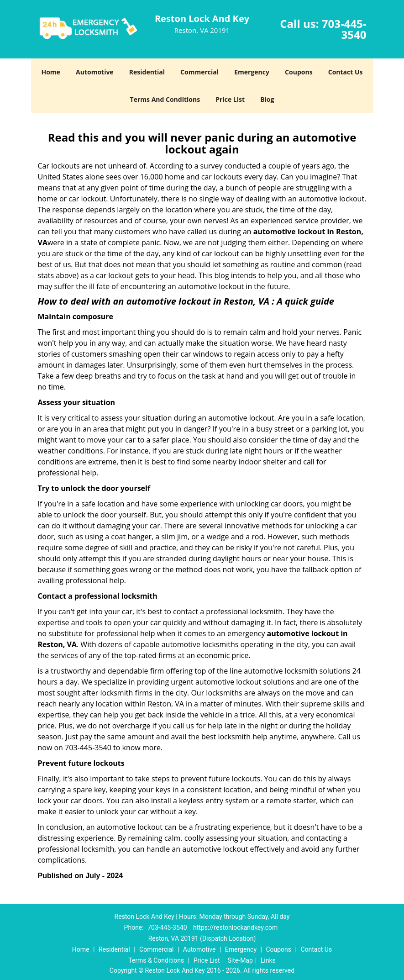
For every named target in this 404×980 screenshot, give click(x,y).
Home (50, 72)
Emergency (252, 72)
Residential (147, 72)
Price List (230, 99)
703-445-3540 (344, 29)
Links (268, 960)
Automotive (95, 72)
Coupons (299, 72)
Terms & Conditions (156, 960)
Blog (267, 99)
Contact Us (346, 72)
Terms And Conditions (165, 99)
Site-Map (240, 960)
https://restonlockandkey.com (235, 927)
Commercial (199, 72)
